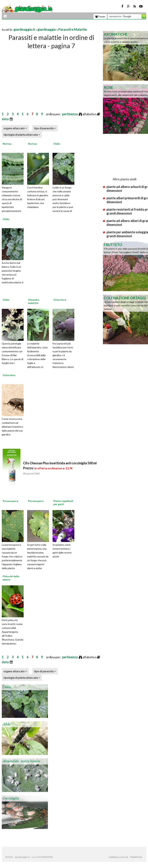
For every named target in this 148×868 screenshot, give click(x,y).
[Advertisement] (43, 25)
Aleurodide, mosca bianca (21, 761)
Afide (7, 724)
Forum (100, 16)
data (6, 119)
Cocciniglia (11, 798)
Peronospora (10, 501)
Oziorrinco (60, 300)
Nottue (32, 144)
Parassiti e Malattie (73, 29)
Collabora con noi (118, 857)
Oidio (57, 144)
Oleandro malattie (34, 301)
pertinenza (70, 114)
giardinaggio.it (24, 29)
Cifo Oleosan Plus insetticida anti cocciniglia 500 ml (60, 468)
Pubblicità (136, 857)
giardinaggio (47, 29)
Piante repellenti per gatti (63, 503)
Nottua (7, 144)
